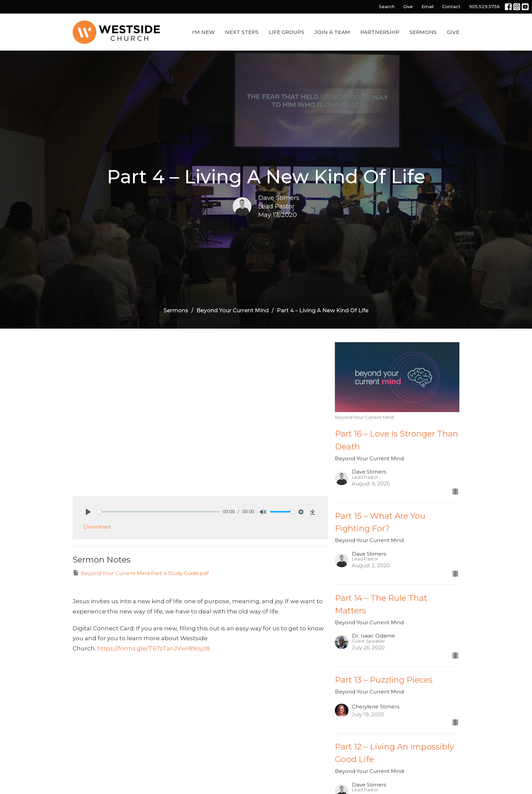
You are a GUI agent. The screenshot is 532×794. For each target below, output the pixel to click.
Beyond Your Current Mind (233, 310)
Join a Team (332, 32)
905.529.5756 (484, 6)
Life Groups (287, 32)
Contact (451, 6)
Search (387, 6)
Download (97, 527)
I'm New (203, 32)
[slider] (158, 512)
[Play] (88, 512)
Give (408, 6)
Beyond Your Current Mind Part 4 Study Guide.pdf (141, 573)
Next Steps (242, 32)
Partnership (380, 32)
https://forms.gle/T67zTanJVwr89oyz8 (153, 648)
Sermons (423, 32)
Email (427, 6)
